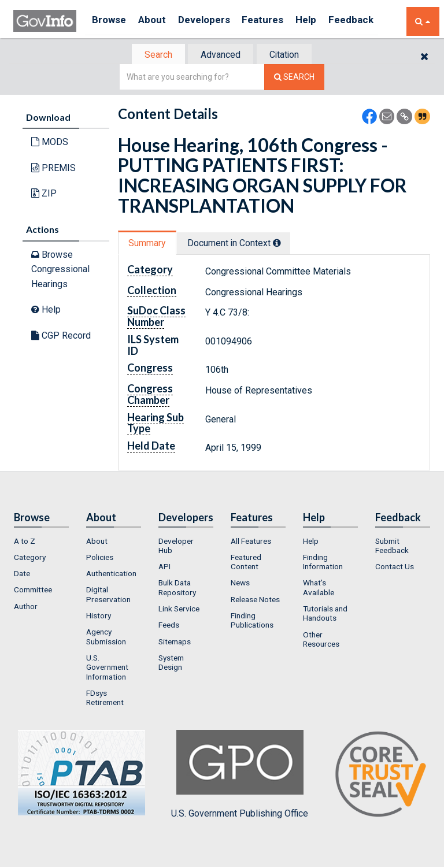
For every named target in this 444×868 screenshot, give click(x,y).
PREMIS (53, 169)
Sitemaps (175, 643)
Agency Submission (106, 638)
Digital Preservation (108, 596)
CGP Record (61, 337)
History (99, 617)
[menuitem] (41, 542)
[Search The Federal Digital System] (294, 78)
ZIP (44, 194)
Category (30, 558)
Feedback (372, 21)
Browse (110, 21)
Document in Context (240, 244)
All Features (251, 542)
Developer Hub (176, 547)
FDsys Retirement (105, 699)
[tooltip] (283, 243)
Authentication (111, 574)
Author (26, 607)
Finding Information (323, 563)
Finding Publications (252, 621)
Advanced (220, 55)
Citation (289, 55)
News (240, 584)
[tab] (153, 55)
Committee (33, 591)
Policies (100, 558)
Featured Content (246, 563)
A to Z (25, 542)
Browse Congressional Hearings (60, 270)
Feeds (169, 626)
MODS (50, 143)
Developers (214, 21)
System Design (171, 663)
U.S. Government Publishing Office (240, 776)
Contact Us (395, 567)
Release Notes (255, 600)
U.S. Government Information (107, 668)
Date (22, 574)
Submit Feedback (392, 547)
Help (324, 21)
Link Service (179, 610)
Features (277, 21)
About (158, 21)
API (164, 567)
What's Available (319, 589)
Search (153, 55)
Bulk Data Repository (177, 589)
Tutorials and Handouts (325, 614)
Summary (149, 244)
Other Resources (321, 640)
